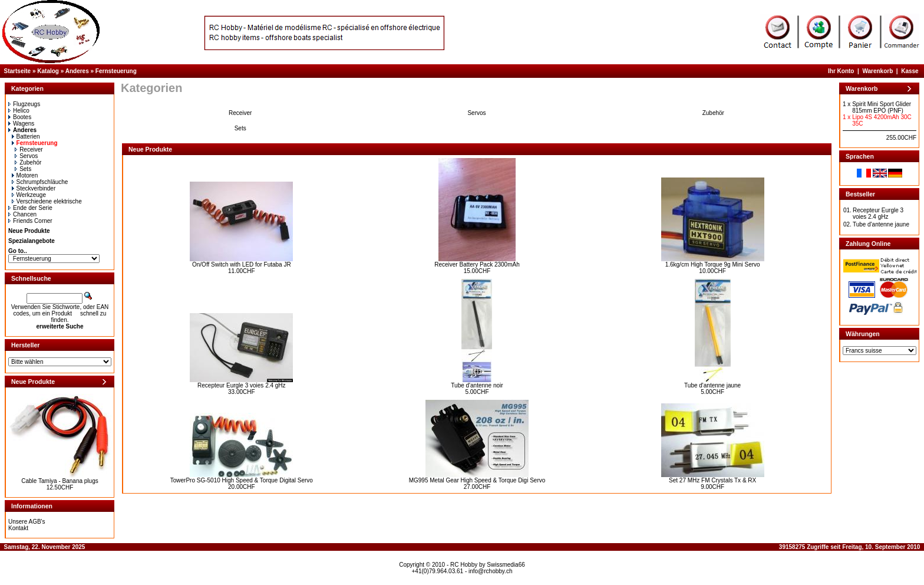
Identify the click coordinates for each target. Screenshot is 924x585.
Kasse (910, 71)
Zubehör (28, 162)
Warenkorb (877, 71)
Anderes (77, 71)
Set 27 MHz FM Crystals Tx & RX (712, 480)
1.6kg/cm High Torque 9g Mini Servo (713, 264)
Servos (26, 156)
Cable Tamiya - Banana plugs (60, 481)
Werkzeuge (29, 195)
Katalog (48, 71)
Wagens (21, 124)
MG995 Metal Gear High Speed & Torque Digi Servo (477, 480)
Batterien (26, 137)
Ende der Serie (30, 208)
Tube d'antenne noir (477, 385)
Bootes (20, 117)
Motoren (25, 175)
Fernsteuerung (116, 71)
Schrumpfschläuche (40, 182)
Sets (23, 169)
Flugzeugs (24, 104)
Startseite (18, 71)
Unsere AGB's (27, 522)
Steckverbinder (34, 188)
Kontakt (18, 528)
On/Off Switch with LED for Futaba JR (242, 264)
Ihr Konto (841, 71)
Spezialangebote (32, 241)
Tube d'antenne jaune (712, 385)
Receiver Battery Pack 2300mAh (477, 264)
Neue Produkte (29, 231)
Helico (19, 111)
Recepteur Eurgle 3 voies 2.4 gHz (242, 385)
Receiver (29, 149)
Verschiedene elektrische (47, 201)
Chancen (22, 214)
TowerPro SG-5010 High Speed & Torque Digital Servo (242, 480)
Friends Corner (30, 221)
